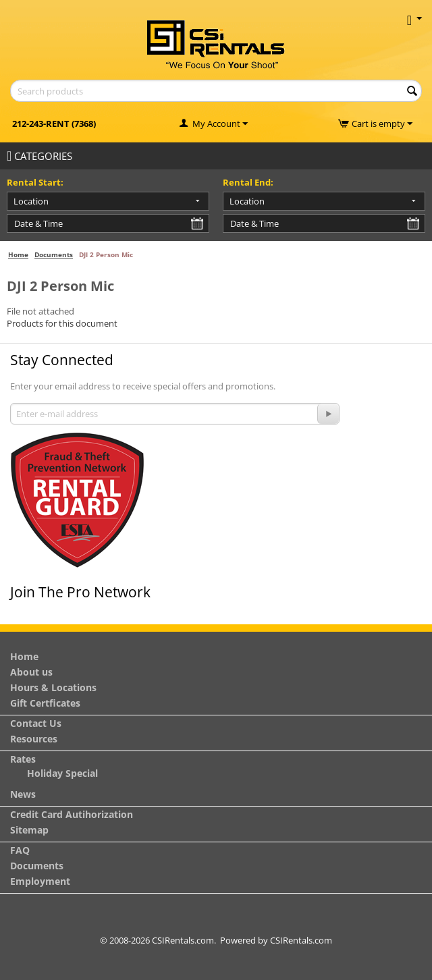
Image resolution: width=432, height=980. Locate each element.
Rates (23, 759)
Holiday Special (62, 773)
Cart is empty (382, 124)
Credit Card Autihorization (72, 814)
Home (18, 254)
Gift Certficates (45, 703)
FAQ (20, 850)
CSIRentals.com (301, 940)
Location (31, 201)
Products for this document (62, 323)
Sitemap (29, 830)
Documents (54, 254)
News (23, 794)
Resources (34, 739)
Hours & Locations (53, 687)
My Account (216, 124)
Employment (40, 881)
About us (31, 672)
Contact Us (36, 723)
